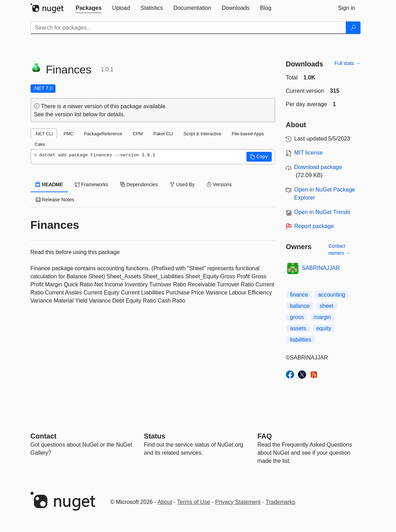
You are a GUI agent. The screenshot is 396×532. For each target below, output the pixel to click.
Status (155, 436)
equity (324, 328)
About (165, 502)
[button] (259, 157)
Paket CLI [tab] (163, 134)
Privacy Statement (238, 502)
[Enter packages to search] (188, 28)
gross (297, 317)
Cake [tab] (40, 144)
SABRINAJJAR (321, 268)
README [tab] (49, 184)
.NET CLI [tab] (44, 134)
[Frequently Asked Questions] (265, 436)
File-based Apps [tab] (248, 134)
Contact (44, 436)
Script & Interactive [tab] (202, 134)
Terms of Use (193, 502)
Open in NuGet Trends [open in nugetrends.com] (322, 212)
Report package (314, 226)
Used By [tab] (182, 184)
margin (322, 317)
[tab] (89, 8)
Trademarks (281, 502)
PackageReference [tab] (103, 134)
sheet (327, 306)
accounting (332, 295)
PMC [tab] (68, 134)
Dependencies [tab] (139, 184)
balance (300, 306)
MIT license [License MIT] (309, 153)
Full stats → (348, 63)
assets (298, 328)
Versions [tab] (219, 184)
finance (299, 295)
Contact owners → (339, 249)
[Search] (353, 28)
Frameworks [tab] (91, 184)
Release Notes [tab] (55, 200)
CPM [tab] (138, 134)
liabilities (301, 340)
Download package (318, 167)
